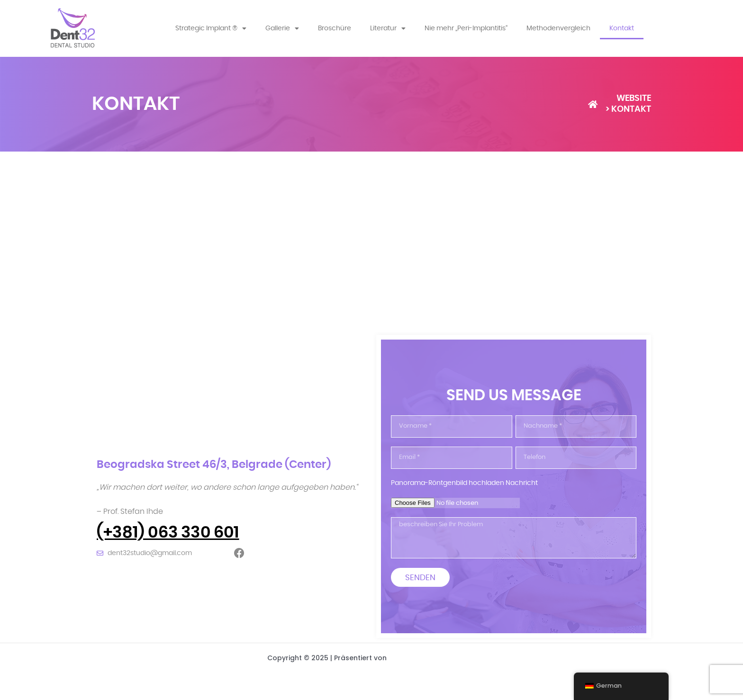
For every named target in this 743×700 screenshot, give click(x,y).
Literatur (388, 28)
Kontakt (622, 28)
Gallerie (282, 28)
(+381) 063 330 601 (168, 533)
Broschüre (335, 28)
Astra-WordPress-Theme (432, 658)
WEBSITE (634, 99)
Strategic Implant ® (211, 28)
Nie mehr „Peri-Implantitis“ (466, 28)
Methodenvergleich (558, 28)
